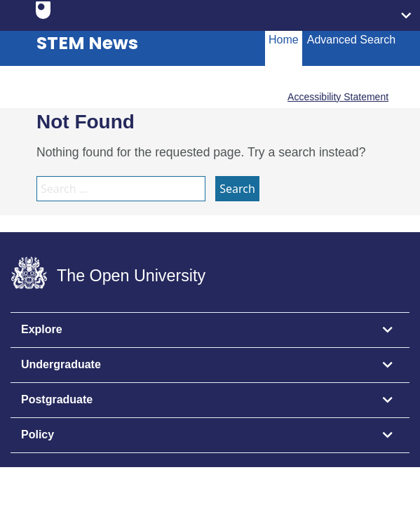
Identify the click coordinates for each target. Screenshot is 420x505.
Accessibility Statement (338, 97)
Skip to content (11, 11)
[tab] (210, 330)
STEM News (87, 43)
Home (284, 40)
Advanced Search (351, 40)
